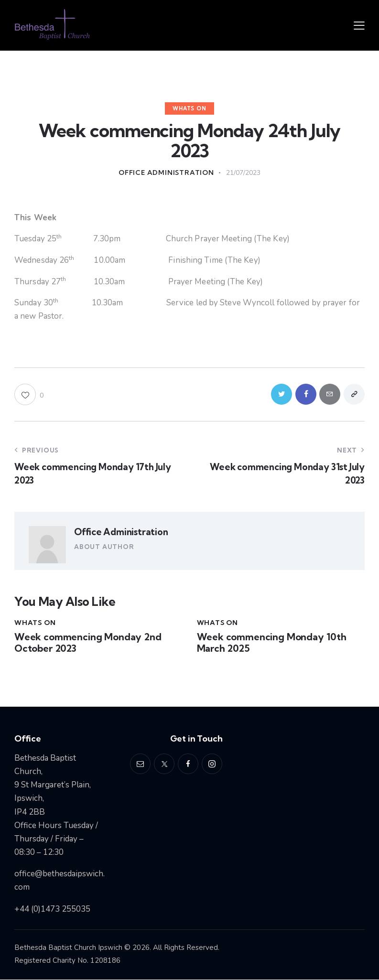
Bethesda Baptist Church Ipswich (68, 948)
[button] (359, 25)
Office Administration (121, 532)
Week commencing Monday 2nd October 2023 (88, 644)
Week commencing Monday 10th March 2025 (272, 644)
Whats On (189, 108)
